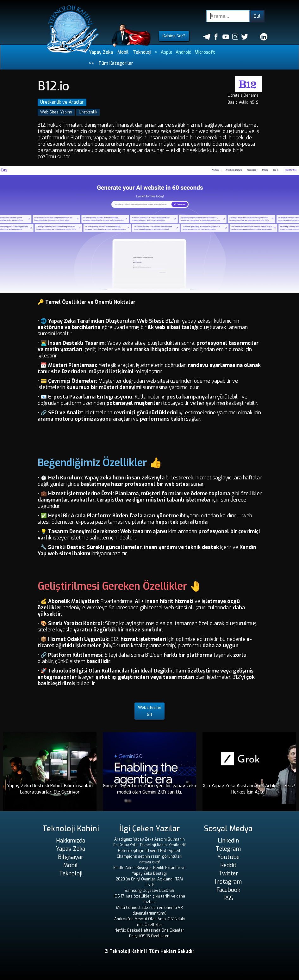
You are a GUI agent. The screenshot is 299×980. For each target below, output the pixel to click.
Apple (167, 52)
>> (91, 63)
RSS (228, 898)
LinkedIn (228, 841)
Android (184, 52)
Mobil (123, 52)
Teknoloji (142, 52)
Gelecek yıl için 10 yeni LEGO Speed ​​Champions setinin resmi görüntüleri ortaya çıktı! (149, 856)
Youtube (228, 857)
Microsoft (205, 52)
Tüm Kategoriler (116, 63)
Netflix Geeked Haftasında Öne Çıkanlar (149, 930)
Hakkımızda (71, 841)
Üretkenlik (88, 112)
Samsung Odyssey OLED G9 (149, 891)
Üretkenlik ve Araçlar (62, 102)
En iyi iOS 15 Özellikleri (149, 936)
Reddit (228, 865)
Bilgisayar (71, 857)
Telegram (228, 849)
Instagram (228, 882)
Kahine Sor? (174, 36)
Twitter (228, 873)
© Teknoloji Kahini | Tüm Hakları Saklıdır (149, 951)
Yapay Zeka (101, 52)
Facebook (228, 890)
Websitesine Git (150, 711)
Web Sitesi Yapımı (56, 112)
